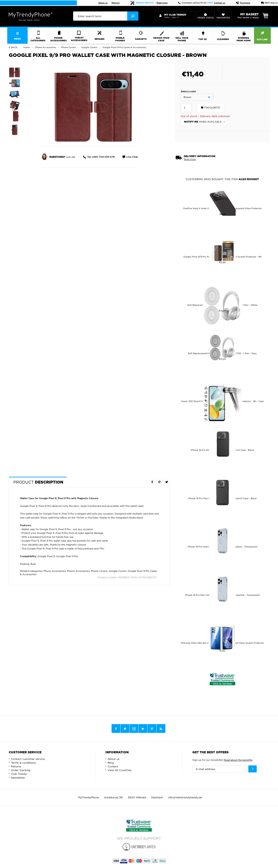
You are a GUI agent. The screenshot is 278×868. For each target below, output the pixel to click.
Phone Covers (99, 571)
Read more (162, 3)
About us (103, 3)
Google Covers (117, 571)
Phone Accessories (55, 571)
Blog (111, 763)
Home (27, 47)
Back (14, 47)
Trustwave (243, 3)
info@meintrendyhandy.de (185, 797)
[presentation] (106, 16)
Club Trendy (19, 774)
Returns (116, 3)
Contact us (220, 3)
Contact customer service (28, 759)
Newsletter (18, 778)
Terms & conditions (23, 763)
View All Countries (120, 770)
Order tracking (21, 770)
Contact (113, 766)
